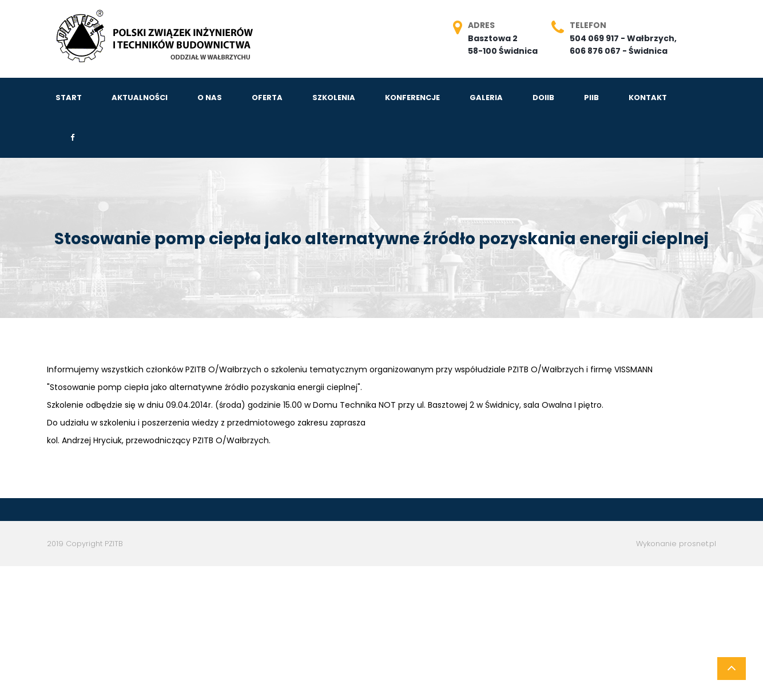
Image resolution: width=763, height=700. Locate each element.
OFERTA (267, 98)
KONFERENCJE (412, 98)
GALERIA (486, 98)
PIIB (591, 98)
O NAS (210, 98)
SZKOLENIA (334, 98)
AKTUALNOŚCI (140, 98)
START (69, 98)
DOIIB (543, 98)
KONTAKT (648, 98)
